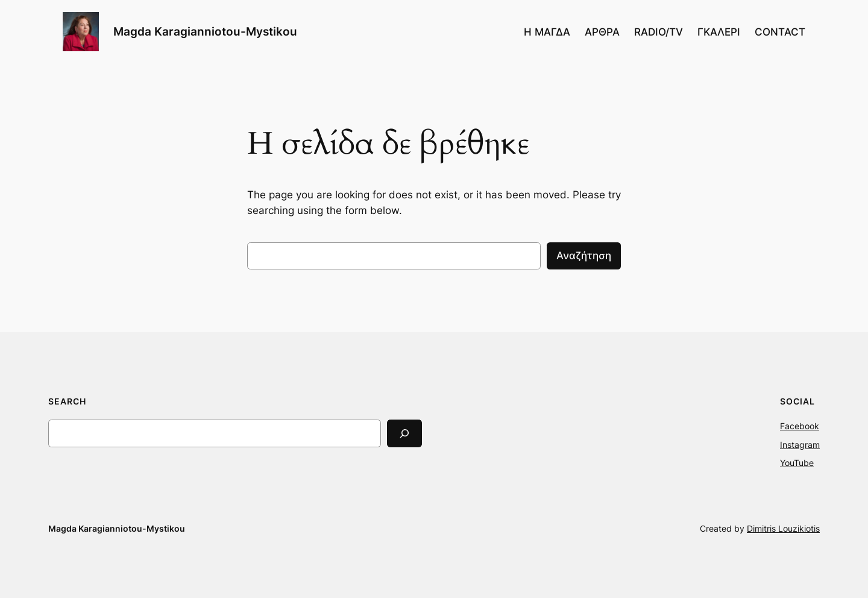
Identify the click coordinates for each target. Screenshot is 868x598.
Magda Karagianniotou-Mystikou (205, 31)
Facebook (800, 426)
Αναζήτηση (584, 256)
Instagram (800, 445)
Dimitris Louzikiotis (783, 528)
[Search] (404, 433)
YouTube (797, 463)
